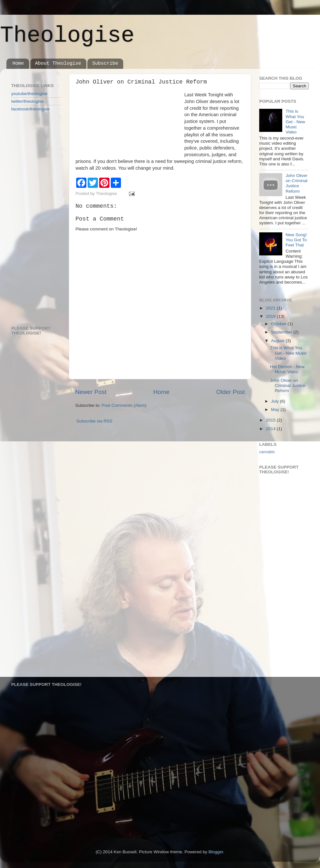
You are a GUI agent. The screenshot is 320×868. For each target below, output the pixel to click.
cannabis (267, 452)
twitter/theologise (27, 101)
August (278, 341)
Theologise (67, 36)
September (282, 332)
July (276, 401)
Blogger (216, 852)
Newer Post (91, 392)
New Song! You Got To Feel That (296, 240)
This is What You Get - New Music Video (295, 122)
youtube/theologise (29, 94)
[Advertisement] (37, 218)
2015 (271, 420)
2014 (271, 429)
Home (18, 64)
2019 (271, 316)
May (276, 410)
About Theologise (58, 64)
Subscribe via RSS (95, 421)
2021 (271, 308)
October (279, 324)
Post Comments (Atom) (124, 405)
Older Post (231, 392)
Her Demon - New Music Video (287, 369)
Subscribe (105, 64)
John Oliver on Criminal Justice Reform (296, 183)
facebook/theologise (30, 109)
